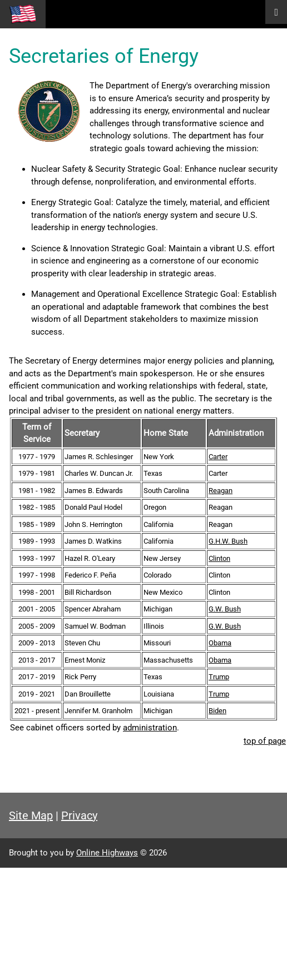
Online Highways (107, 853)
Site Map (31, 815)
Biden (217, 711)
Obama (220, 643)
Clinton (219, 558)
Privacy (79, 815)
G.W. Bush (225, 609)
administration (150, 728)
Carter (218, 457)
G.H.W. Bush (228, 541)
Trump (219, 677)
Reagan (221, 491)
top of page (265, 741)
